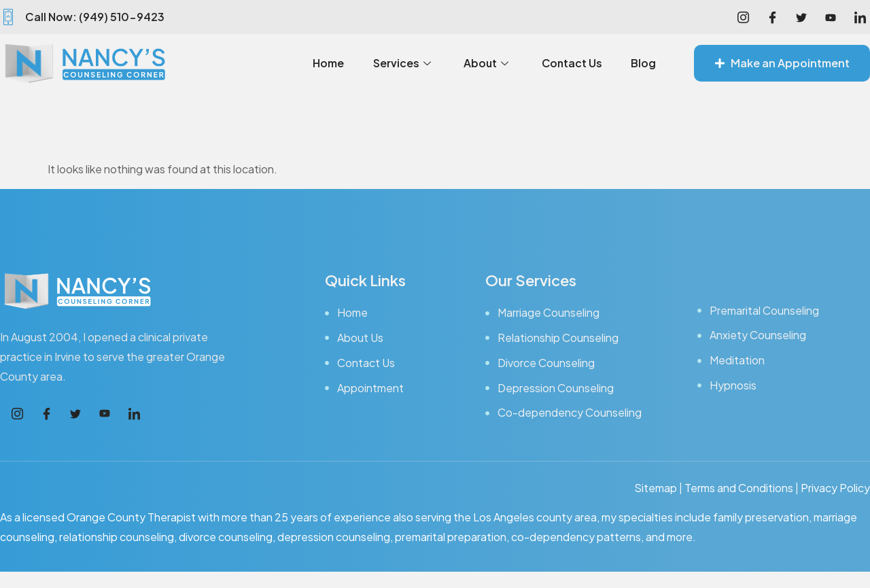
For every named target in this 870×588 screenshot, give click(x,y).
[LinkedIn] (860, 17)
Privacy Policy (835, 488)
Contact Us (570, 63)
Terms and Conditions (739, 488)
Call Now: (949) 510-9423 (95, 17)
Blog (643, 63)
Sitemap (656, 488)
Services (397, 63)
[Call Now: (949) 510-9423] (8, 17)
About (482, 63)
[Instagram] (743, 17)
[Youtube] (831, 17)
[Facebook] (772, 17)
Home (322, 63)
